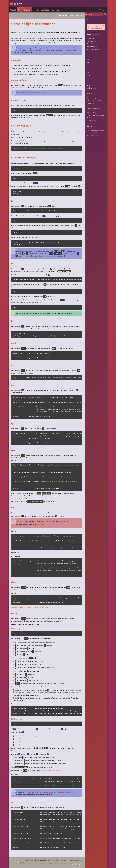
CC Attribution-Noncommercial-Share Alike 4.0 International (70, 864)
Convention (90, 39)
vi (51, 493)
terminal (66, 16)
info (37, 183)
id (24, 326)
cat (41, 493)
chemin (58, 275)
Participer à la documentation (95, 130)
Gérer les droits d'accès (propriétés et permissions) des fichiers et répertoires (51, 792)
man (37, 173)
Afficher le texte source (93, 113)
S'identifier (90, 20)
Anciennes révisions (92, 118)
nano (46, 493)
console (59, 16)
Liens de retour (91, 120)
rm (24, 516)
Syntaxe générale (92, 46)
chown (25, 587)
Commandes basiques (93, 49)
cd (24, 269)
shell (72, 16)
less (25, 455)
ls (24, 206)
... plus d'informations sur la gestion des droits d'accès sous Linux (32, 607)
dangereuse (40, 525)
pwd (24, 371)
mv (24, 390)
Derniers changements (93, 98)
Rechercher (105, 14)
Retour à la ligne (91, 44)
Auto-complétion (44, 93)
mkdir (25, 348)
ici (69, 300)
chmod (25, 619)
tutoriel (78, 16)
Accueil (13, 10)
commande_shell (57, 48)
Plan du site (90, 103)
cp (24, 429)
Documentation (25, 10)
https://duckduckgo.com (21, 498)
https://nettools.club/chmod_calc (52, 770)
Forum (37, 10)
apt (22, 807)
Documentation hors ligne (94, 133)
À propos (46, 10)
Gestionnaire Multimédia (94, 100)
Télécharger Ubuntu (92, 135)
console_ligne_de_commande (95, 115)
